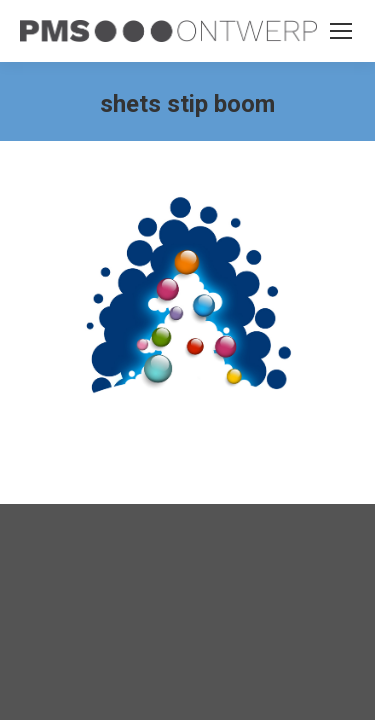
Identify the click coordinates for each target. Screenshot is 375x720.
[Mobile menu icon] (341, 31)
